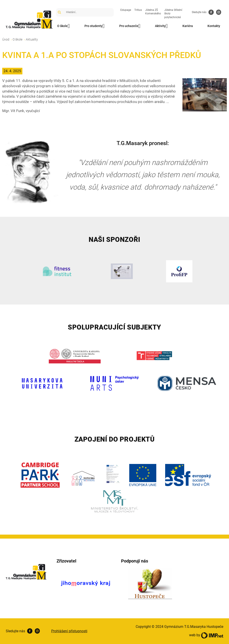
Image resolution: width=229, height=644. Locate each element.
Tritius (138, 10)
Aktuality (32, 39)
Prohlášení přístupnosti (69, 631)
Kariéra (189, 26)
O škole (64, 26)
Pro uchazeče (130, 26)
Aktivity (162, 26)
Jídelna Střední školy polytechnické (173, 14)
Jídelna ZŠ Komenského (153, 12)
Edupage (126, 10)
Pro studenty (95, 26)
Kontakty (216, 26)
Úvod (6, 39)
